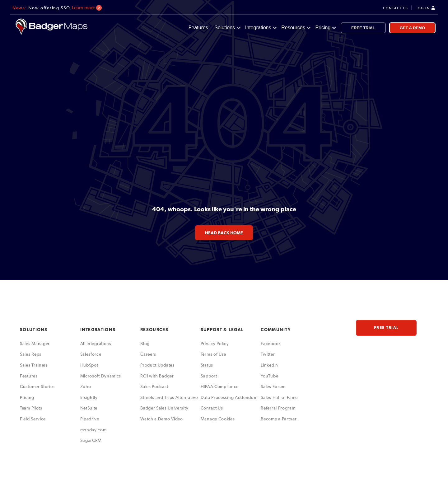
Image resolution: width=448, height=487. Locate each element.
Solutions (227, 28)
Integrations (260, 28)
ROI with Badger (157, 376)
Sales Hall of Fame (279, 397)
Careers (148, 354)
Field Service (33, 419)
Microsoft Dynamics (101, 376)
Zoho (86, 386)
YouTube (269, 376)
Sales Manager (35, 344)
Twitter (268, 354)
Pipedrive (90, 419)
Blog (145, 344)
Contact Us (212, 408)
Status (207, 365)
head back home (224, 233)
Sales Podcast (154, 386)
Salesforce (91, 354)
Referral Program (278, 408)
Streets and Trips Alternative (169, 397)
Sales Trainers (34, 365)
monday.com (93, 430)
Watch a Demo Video (162, 419)
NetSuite (89, 408)
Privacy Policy (215, 344)
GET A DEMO (412, 28)
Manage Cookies (218, 419)
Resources (295, 28)
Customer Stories (37, 386)
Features (199, 28)
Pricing (325, 28)
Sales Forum (273, 386)
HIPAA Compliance (220, 386)
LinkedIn (269, 365)
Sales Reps (31, 354)
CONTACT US (396, 8)
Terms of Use (213, 354)
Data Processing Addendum (229, 397)
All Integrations (96, 344)
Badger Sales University (164, 408)
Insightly (89, 397)
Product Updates (157, 365)
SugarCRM (91, 440)
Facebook (271, 344)
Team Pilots (31, 408)
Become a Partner (279, 419)
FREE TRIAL (363, 28)
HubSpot (89, 365)
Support (209, 376)
